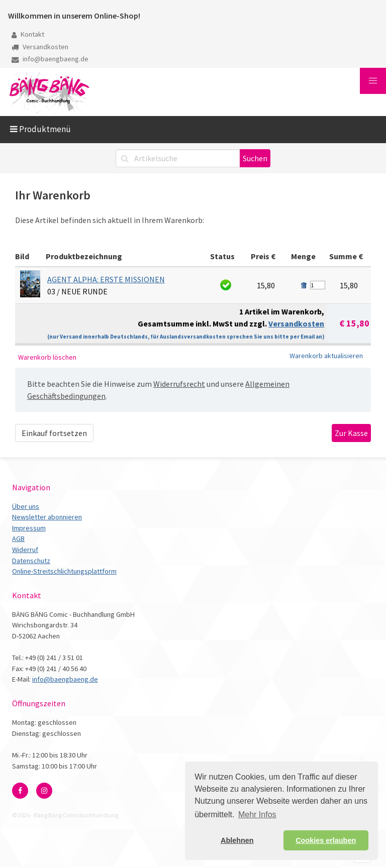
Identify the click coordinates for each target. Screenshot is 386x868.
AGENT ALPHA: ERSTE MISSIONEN (106, 279)
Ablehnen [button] (237, 840)
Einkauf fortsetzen (54, 433)
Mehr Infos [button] (257, 815)
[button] (373, 81)
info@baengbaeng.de (50, 59)
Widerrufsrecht (179, 384)
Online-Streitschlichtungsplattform (64, 571)
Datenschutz (31, 561)
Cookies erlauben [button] (326, 840)
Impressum (29, 528)
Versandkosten (40, 47)
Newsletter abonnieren (47, 517)
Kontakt (28, 34)
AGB (18, 538)
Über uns (26, 506)
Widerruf (25, 550)
